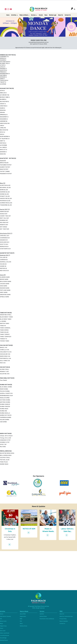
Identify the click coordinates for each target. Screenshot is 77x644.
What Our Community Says (66, 616)
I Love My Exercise (5, 635)
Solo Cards (3, 631)
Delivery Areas (24, 626)
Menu (21, 623)
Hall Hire (42, 614)
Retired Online (43, 616)
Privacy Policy (63, 619)
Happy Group (3, 626)
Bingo (1, 623)
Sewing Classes (4, 640)
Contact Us (62, 623)
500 (1, 619)
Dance (2, 614)
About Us (62, 614)
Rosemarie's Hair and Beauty (47, 619)
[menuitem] (8, 15)
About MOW (23, 614)
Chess (2, 628)
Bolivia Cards (3, 621)
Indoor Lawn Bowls (5, 633)
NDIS (21, 619)
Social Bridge (3, 638)
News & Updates (64, 621)
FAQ (21, 621)
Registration (23, 616)
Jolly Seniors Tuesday (5, 616)
